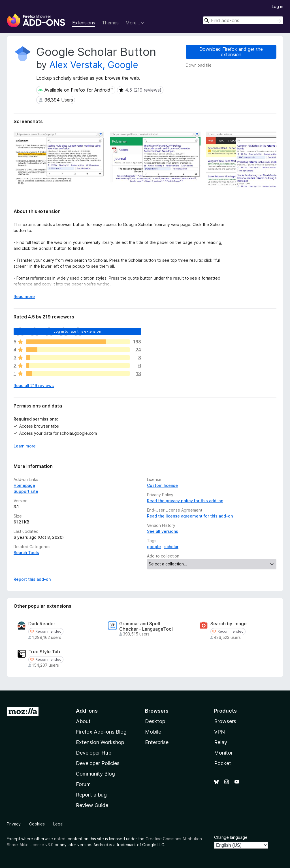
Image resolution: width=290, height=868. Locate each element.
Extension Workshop (100, 742)
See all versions (163, 531)
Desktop (155, 721)
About (83, 721)
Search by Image (229, 624)
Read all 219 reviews (34, 386)
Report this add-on (32, 579)
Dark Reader (42, 624)
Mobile (153, 732)
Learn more (25, 446)
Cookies (37, 824)
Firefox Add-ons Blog (101, 732)
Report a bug (91, 795)
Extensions (84, 23)
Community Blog (95, 774)
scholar (171, 547)
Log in (278, 6)
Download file (199, 65)
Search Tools (26, 553)
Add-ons (87, 711)
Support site (26, 491)
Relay (221, 742)
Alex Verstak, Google (94, 65)
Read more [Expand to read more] (24, 296)
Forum (83, 784)
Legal (58, 824)
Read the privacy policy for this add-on (185, 501)
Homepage (24, 485)
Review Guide (92, 805)
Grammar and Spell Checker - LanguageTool (146, 626)
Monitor (223, 753)
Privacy (14, 824)
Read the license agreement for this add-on (190, 516)
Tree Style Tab (44, 652)
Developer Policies (98, 763)
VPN (219, 732)
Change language (231, 837)
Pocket (223, 763)
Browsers (225, 721)
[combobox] (243, 20)
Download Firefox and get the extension (231, 52)
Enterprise (157, 742)
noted (60, 839)
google (154, 547)
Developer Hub (94, 753)
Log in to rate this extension (77, 331)
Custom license (162, 485)
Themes (110, 23)
